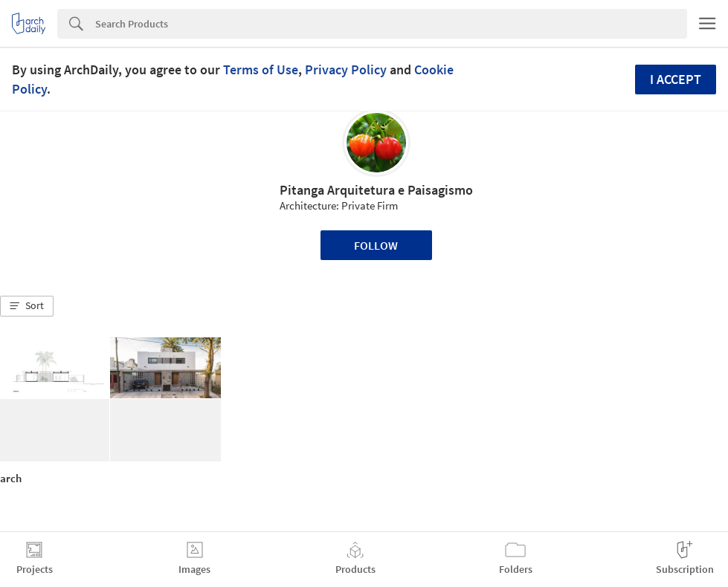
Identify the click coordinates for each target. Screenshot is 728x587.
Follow (376, 245)
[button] (27, 306)
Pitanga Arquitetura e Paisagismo (376, 190)
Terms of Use (261, 69)
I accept (676, 79)
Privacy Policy (346, 69)
